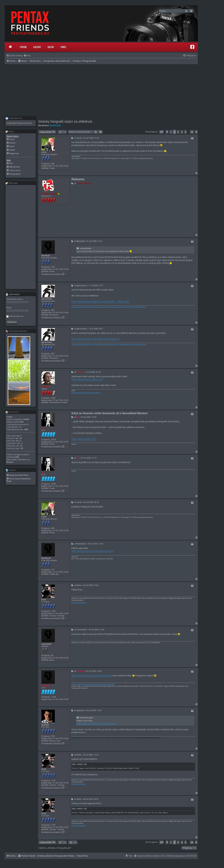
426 (53, 164)
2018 (53, 439)
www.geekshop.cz (126, 307)
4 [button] (182, 132)
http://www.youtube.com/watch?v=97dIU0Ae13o (95, 339)
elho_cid (45, 386)
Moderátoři (55, 125)
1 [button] (171, 132)
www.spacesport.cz (97, 307)
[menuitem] (27, 56)
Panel (63, 47)
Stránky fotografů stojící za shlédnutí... (66, 121)
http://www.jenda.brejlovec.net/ (87, 379)
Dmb (44, 600)
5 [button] (186, 132)
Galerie (37, 47)
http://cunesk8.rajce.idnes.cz (82, 684)
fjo (43, 428)
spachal (45, 725)
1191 (53, 611)
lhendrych (46, 558)
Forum (23, 47)
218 (53, 267)
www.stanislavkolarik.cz (80, 307)
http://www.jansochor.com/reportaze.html (92, 551)
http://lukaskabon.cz (79, 603)
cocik (44, 152)
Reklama (78, 179)
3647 (53, 398)
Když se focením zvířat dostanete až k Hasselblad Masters (110, 413)
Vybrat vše (82, 764)
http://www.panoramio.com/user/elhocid (86, 393)
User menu (13, 294)
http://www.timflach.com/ (84, 439)
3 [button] (178, 132)
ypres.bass (47, 299)
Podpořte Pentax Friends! (19, 123)
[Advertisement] (101, 89)
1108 (53, 697)
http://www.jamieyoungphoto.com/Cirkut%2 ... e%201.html (100, 302)
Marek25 (46, 255)
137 (53, 570)
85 (52, 655)
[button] (161, 132)
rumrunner (47, 644)
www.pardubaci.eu (112, 307)
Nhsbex (10, 462)
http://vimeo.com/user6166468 (103, 684)
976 (53, 736)
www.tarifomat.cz (140, 307)
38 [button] (192, 132)
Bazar (51, 47)
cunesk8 (45, 685)
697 (53, 310)
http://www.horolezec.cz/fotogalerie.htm (92, 676)
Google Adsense (49, 194)
